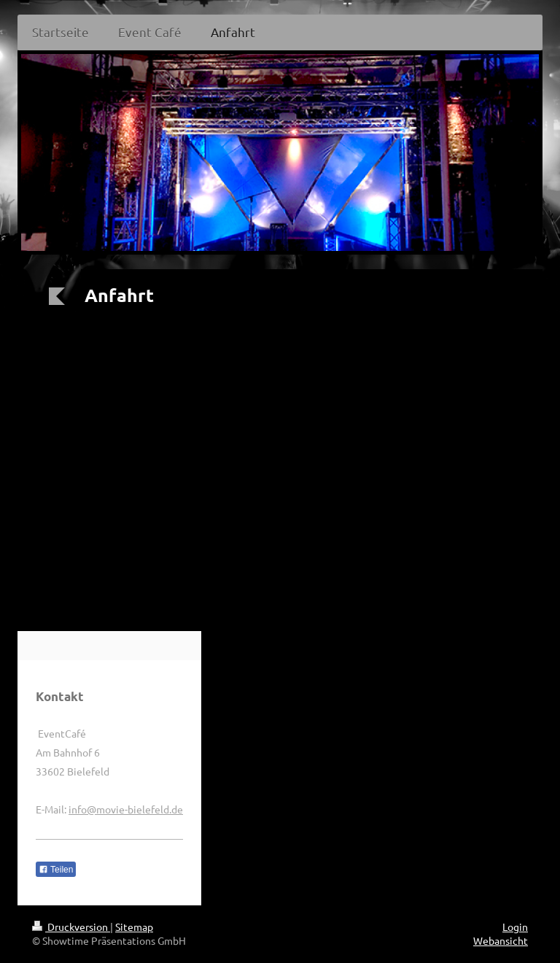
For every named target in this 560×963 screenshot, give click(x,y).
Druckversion (71, 927)
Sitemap (134, 927)
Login (515, 927)
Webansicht (501, 940)
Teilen (56, 870)
